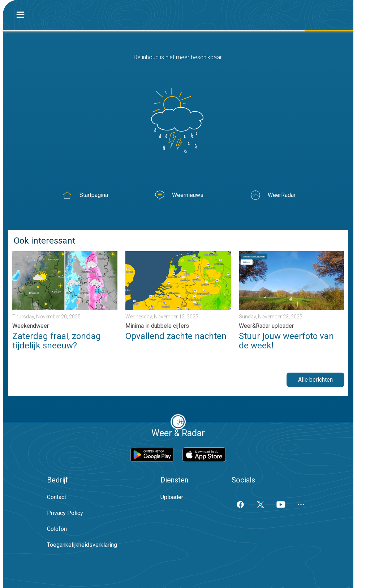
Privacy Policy (65, 513)
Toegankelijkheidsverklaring (82, 545)
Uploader (172, 497)
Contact (57, 497)
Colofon (57, 529)
